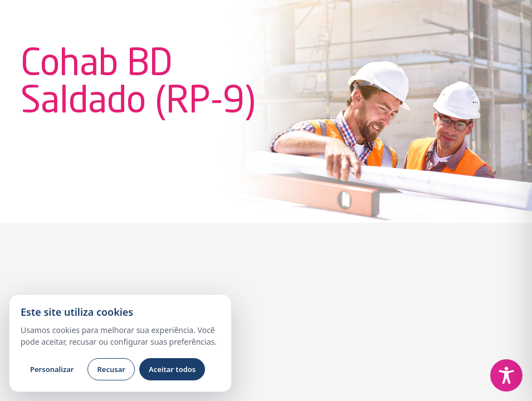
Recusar (111, 369)
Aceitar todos (172, 369)
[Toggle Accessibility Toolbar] (506, 375)
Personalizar (52, 369)
